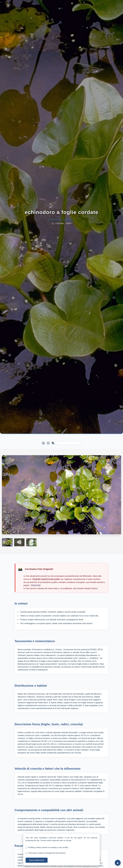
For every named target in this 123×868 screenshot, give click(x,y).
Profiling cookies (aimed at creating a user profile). (48, 847)
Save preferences (37, 860)
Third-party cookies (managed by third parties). (47, 853)
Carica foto (36, 585)
